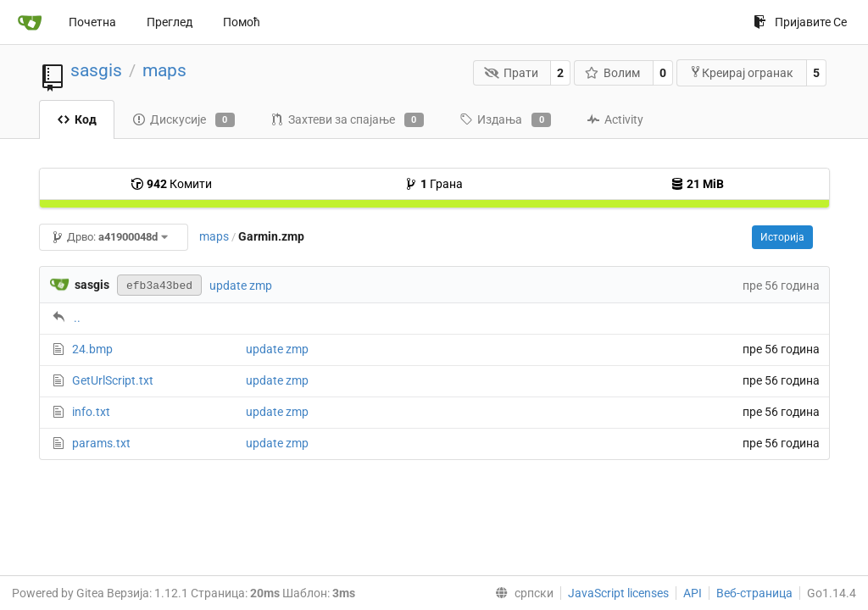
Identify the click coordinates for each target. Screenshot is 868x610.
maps (164, 70)
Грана (434, 184)
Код (77, 119)
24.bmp (92, 349)
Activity (615, 119)
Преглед (170, 22)
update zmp (241, 286)
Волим (613, 73)
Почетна (92, 22)
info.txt (91, 412)
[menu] (521, 593)
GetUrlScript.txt (113, 380)
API (693, 593)
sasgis (96, 70)
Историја (782, 237)
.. (77, 318)
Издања (505, 120)
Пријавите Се (800, 22)
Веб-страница (754, 593)
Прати (511, 73)
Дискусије (184, 120)
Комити (171, 184)
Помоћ (242, 22)
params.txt (101, 443)
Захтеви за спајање (347, 120)
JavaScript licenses (618, 593)
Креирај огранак (741, 72)
